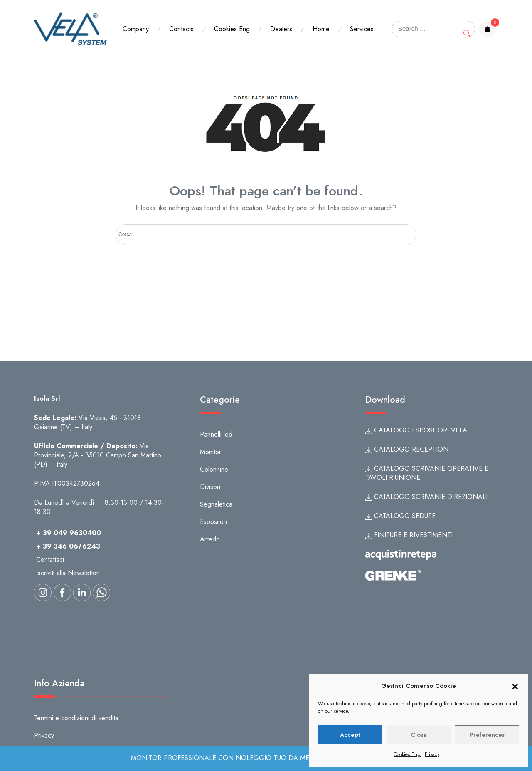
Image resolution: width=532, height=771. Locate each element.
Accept (350, 735)
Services (134, 36)
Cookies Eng (407, 754)
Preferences (487, 735)
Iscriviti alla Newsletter (67, 573)
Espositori (213, 522)
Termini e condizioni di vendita (76, 718)
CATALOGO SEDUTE (400, 516)
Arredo (210, 539)
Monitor (211, 452)
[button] (515, 686)
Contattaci (50, 560)
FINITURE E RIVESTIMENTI (409, 535)
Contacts (181, 21)
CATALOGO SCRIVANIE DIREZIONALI (426, 497)
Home (321, 21)
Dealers (281, 21)
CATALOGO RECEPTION (407, 449)
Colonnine (214, 469)
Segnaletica (216, 504)
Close (419, 735)
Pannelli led (216, 434)
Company (136, 21)
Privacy (432, 754)
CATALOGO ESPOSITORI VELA (416, 430)
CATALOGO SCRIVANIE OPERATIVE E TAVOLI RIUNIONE (427, 473)
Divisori (210, 487)
